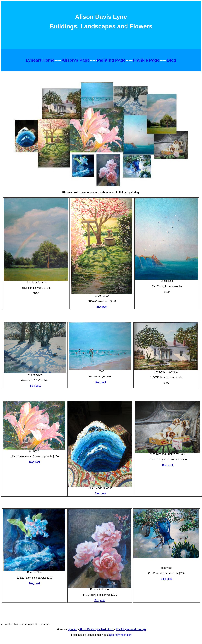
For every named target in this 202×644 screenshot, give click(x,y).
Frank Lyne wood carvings (131, 629)
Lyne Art (72, 629)
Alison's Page (76, 60)
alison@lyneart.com (121, 635)
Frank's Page (146, 60)
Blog (171, 60)
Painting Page (111, 60)
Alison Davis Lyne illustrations (97, 629)
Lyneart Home (40, 60)
